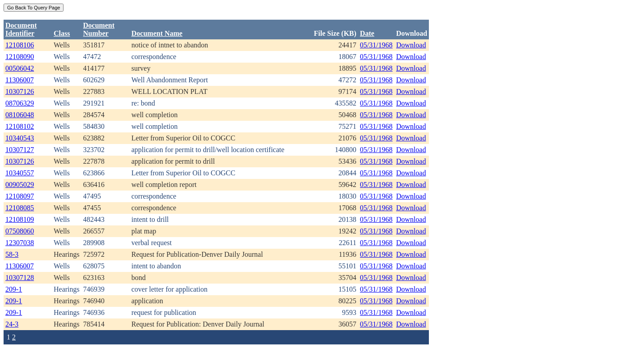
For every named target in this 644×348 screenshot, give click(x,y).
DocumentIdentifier (21, 29)
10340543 (20, 138)
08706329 (20, 103)
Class (62, 33)
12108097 (20, 196)
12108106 (20, 45)
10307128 (20, 278)
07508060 (20, 231)
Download (411, 45)
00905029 (20, 185)
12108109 (20, 219)
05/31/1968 (376, 45)
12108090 (20, 57)
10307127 (20, 150)
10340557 (20, 173)
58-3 (12, 254)
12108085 (20, 208)
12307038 (20, 243)
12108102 (20, 126)
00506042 (20, 68)
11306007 (19, 80)
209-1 (14, 289)
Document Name (157, 33)
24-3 (12, 324)
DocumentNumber (99, 29)
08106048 (20, 115)
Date (367, 33)
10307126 (20, 91)
